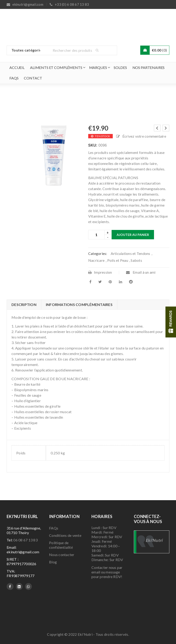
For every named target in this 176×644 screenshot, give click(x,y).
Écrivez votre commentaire (144, 136)
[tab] (24, 305)
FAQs (54, 528)
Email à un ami (141, 272)
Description (24, 304)
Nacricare (96, 260)
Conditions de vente (65, 535)
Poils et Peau (118, 260)
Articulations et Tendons (131, 253)
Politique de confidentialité (61, 545)
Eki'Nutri (154, 540)
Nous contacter (62, 555)
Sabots (136, 260)
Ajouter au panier (133, 235)
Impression (100, 272)
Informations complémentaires (79, 304)
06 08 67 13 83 (25, 540)
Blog (53, 562)
